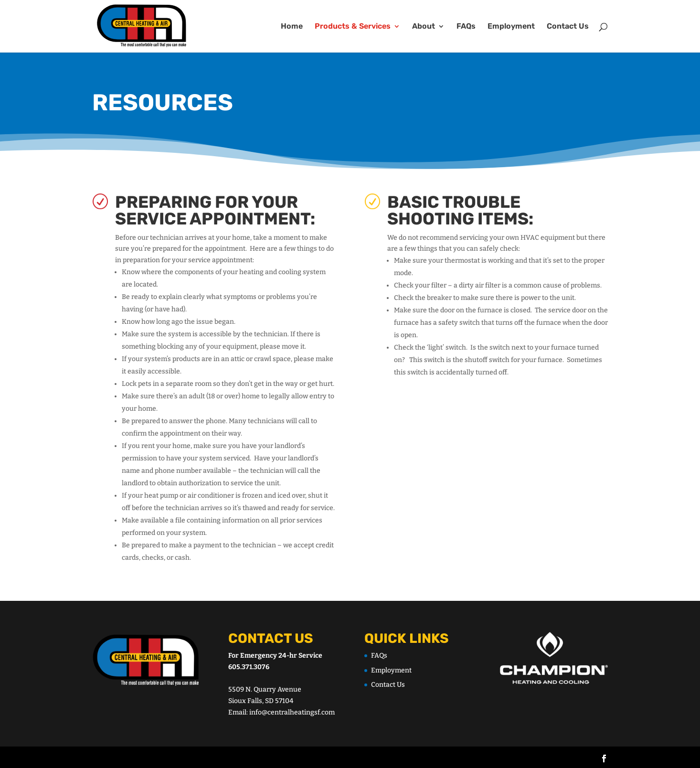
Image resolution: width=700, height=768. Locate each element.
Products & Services (353, 27)
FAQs (466, 27)
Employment (511, 27)
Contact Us (568, 27)
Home (292, 27)
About (424, 27)
